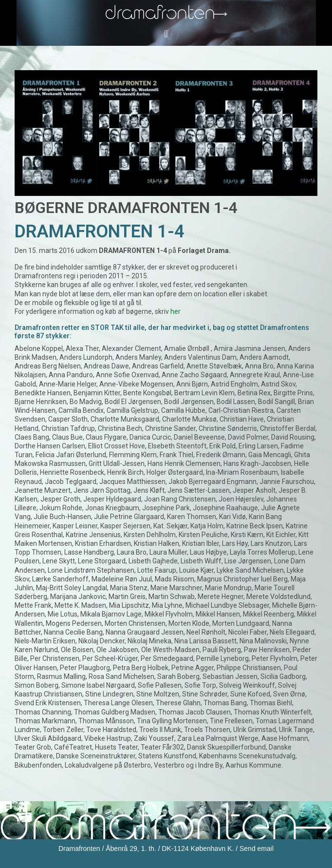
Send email (257, 849)
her (175, 311)
